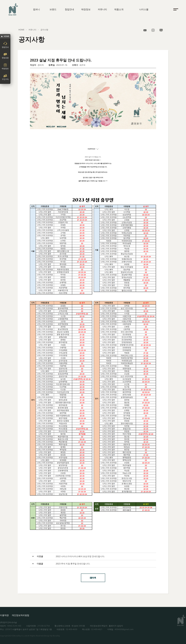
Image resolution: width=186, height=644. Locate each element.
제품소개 (119, 9)
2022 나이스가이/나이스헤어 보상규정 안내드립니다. (80, 556)
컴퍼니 (37, 9)
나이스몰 (144, 9)
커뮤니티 (102, 9)
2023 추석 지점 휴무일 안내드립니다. (73, 564)
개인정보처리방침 (21, 615)
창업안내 (69, 9)
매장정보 (86, 9)
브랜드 (53, 9)
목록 (93, 578)
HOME (6, 36)
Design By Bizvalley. (52, 636)
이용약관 (4, 615)
